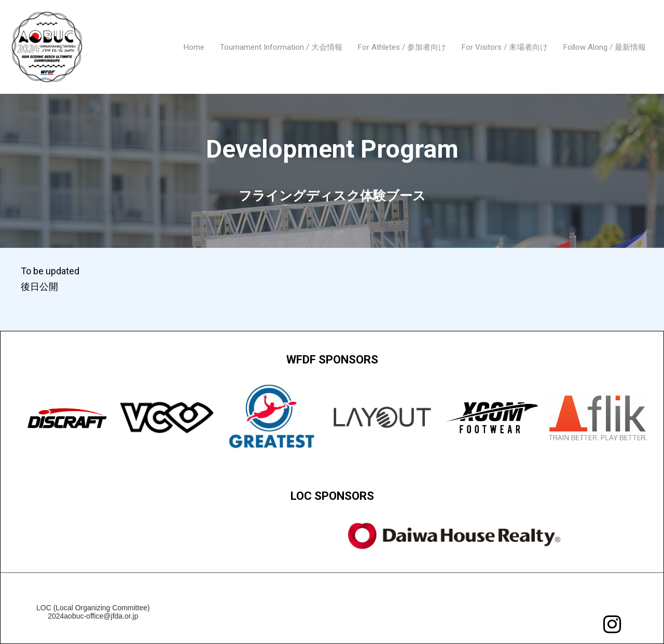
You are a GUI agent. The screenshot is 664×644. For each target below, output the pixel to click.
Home (194, 47)
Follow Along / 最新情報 (605, 47)
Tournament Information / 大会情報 (281, 47)
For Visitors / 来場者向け (505, 47)
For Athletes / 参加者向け (402, 47)
